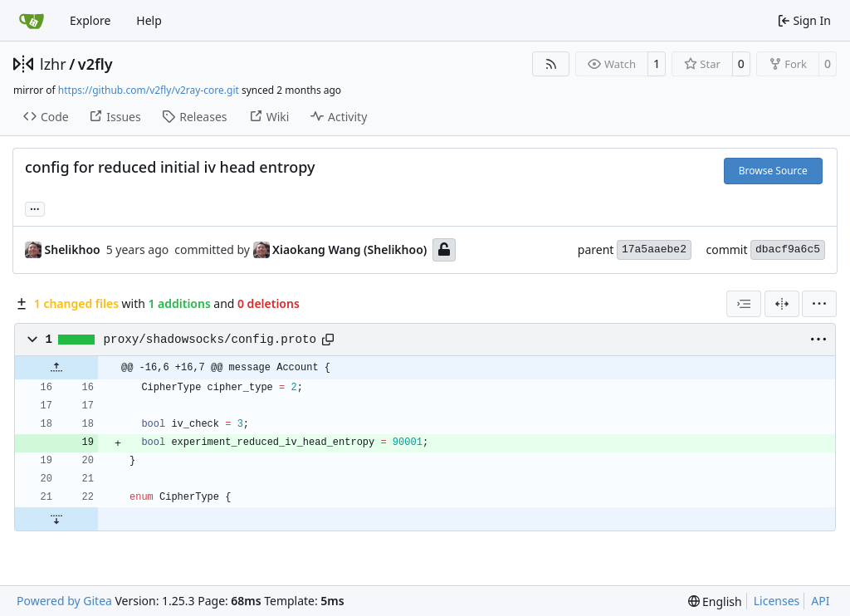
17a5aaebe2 (654, 249)
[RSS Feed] (551, 64)
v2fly (95, 64)
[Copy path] (328, 340)
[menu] (819, 304)
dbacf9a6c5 (788, 249)
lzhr (53, 64)
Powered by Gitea (64, 601)
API (820, 601)
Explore (90, 20)
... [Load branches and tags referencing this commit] (35, 208)
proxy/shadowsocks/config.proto (210, 340)
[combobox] (744, 304)
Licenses (777, 601)
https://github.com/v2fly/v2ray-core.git (149, 90)
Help (149, 20)
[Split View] (782, 304)
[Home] (32, 21)
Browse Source (773, 171)
